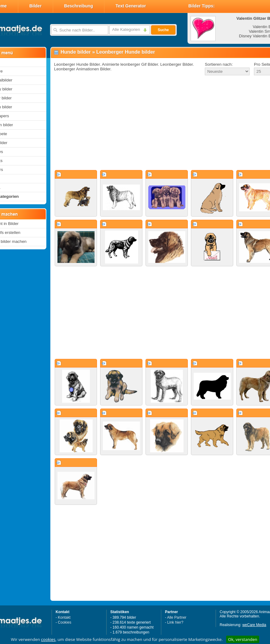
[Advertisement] (154, 123)
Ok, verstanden (243, 639)
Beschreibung (79, 6)
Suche (163, 30)
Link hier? (175, 622)
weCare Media (254, 625)
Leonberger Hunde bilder (126, 52)
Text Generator (131, 6)
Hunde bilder (76, 52)
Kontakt (64, 617)
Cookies (64, 622)
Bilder (36, 6)
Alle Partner (177, 617)
